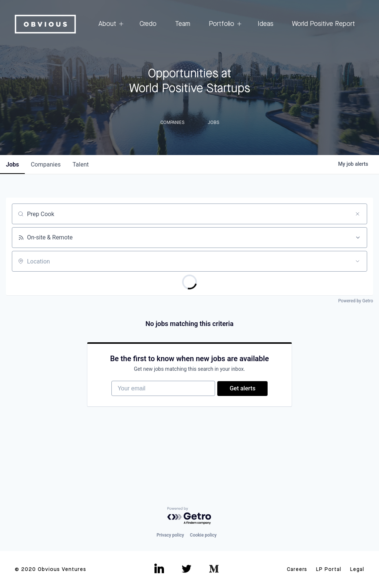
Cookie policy (203, 535)
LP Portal (329, 569)
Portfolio (224, 24)
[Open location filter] (358, 261)
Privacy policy (170, 535)
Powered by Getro (356, 301)
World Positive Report (323, 24)
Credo (148, 24)
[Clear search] (358, 214)
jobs (12, 164)
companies (46, 164)
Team (183, 24)
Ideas (266, 24)
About (110, 24)
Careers (297, 569)
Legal (357, 569)
